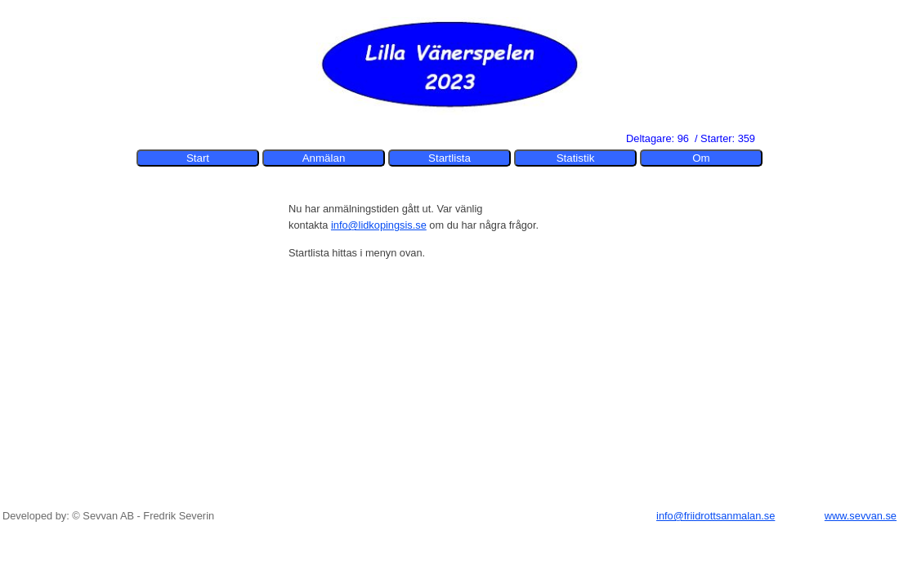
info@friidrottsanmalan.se (716, 516)
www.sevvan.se (861, 516)
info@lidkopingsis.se (379, 225)
